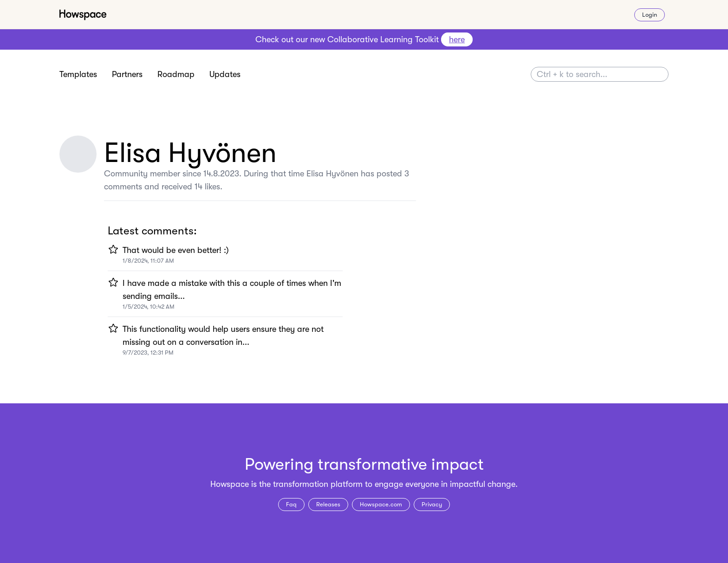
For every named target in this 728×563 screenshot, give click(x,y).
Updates (225, 74)
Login (650, 15)
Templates (78, 74)
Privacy (432, 504)
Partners (127, 74)
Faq (291, 504)
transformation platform (318, 484)
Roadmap (176, 74)
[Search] (600, 74)
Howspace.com (381, 504)
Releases (328, 504)
